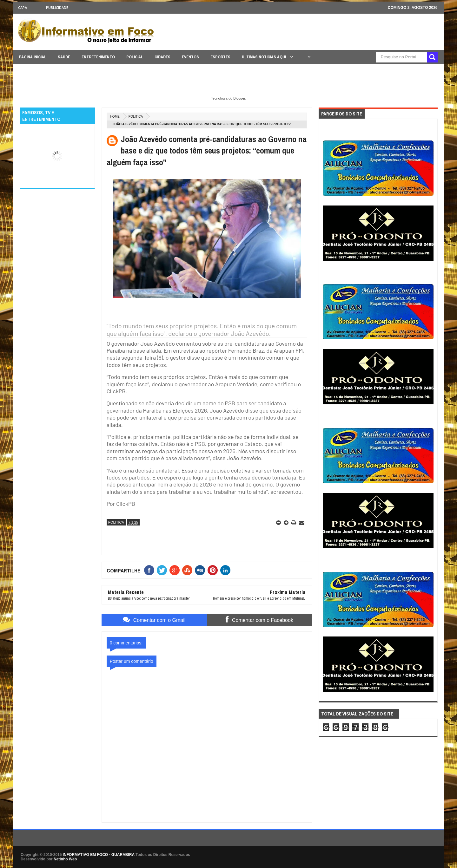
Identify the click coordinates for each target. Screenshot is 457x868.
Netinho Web (65, 859)
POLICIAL (135, 57)
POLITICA (136, 117)
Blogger (239, 98)
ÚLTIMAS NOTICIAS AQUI (264, 57)
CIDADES (162, 57)
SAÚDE (64, 57)
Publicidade (57, 7)
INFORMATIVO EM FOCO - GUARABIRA (99, 855)
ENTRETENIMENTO (98, 57)
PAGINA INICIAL (33, 57)
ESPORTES (220, 57)
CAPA (23, 7)
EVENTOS (190, 57)
